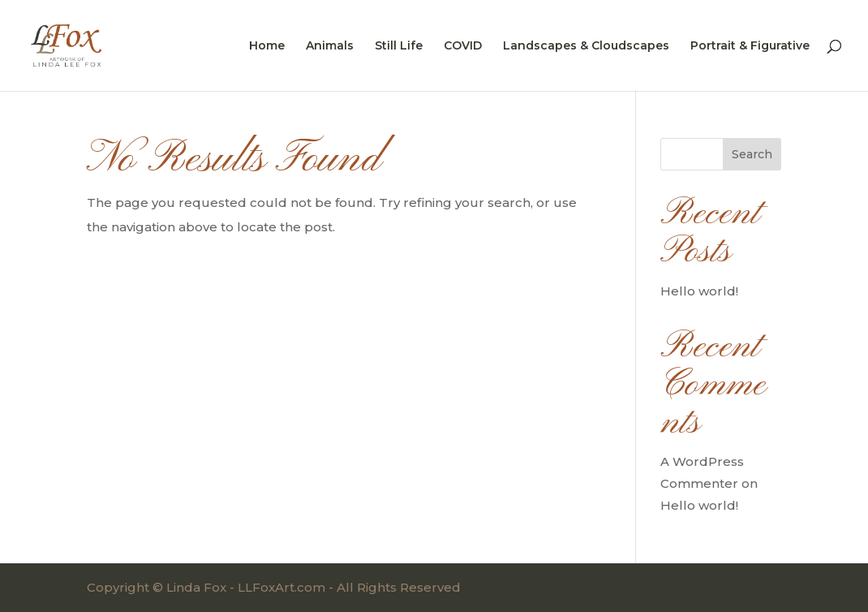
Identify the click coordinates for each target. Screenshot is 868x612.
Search (752, 154)
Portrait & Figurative (750, 46)
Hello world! (699, 291)
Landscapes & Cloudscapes (586, 46)
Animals (330, 46)
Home (267, 46)
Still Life (399, 46)
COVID (463, 46)
